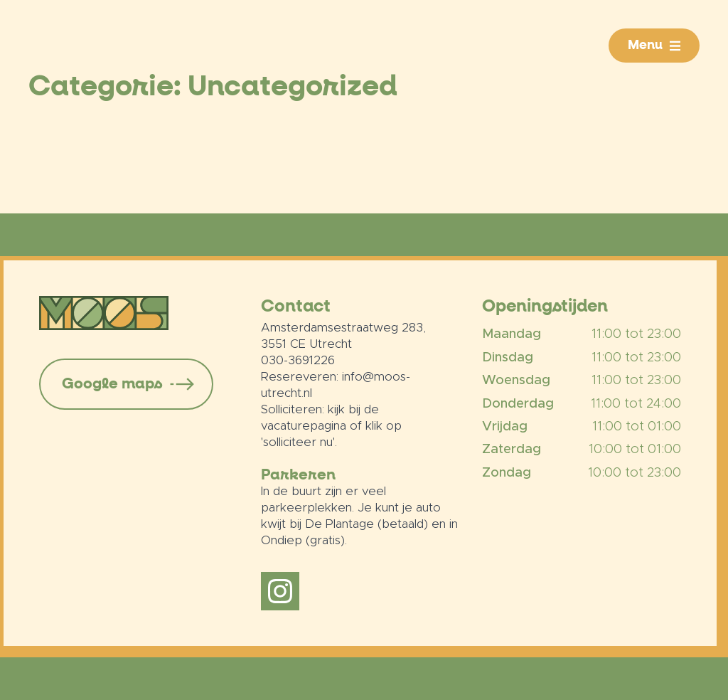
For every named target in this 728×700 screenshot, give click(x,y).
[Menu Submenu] (681, 46)
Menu (645, 45)
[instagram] (280, 591)
